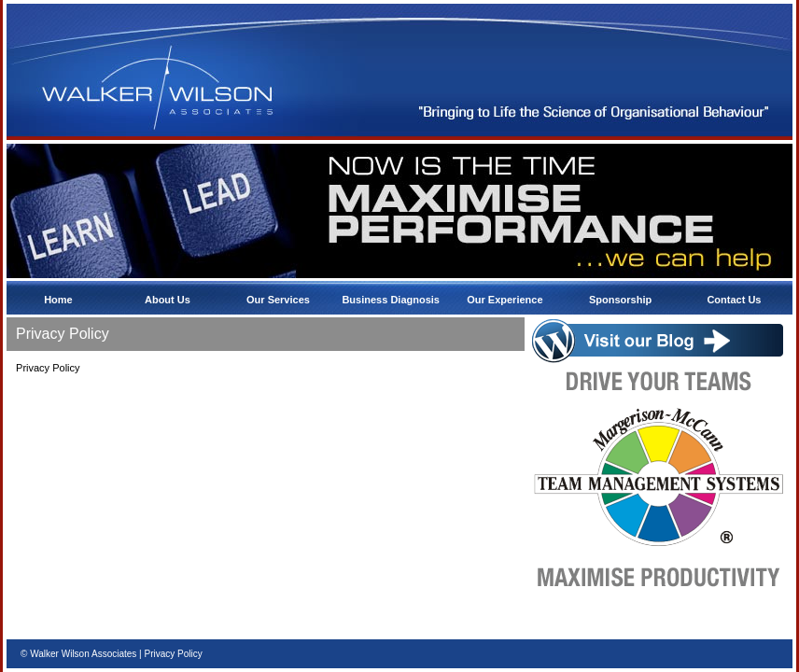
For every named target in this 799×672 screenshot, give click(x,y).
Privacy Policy (173, 654)
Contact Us (735, 300)
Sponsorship (622, 300)
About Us (169, 300)
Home (60, 300)
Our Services (280, 300)
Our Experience (506, 300)
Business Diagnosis (392, 300)
